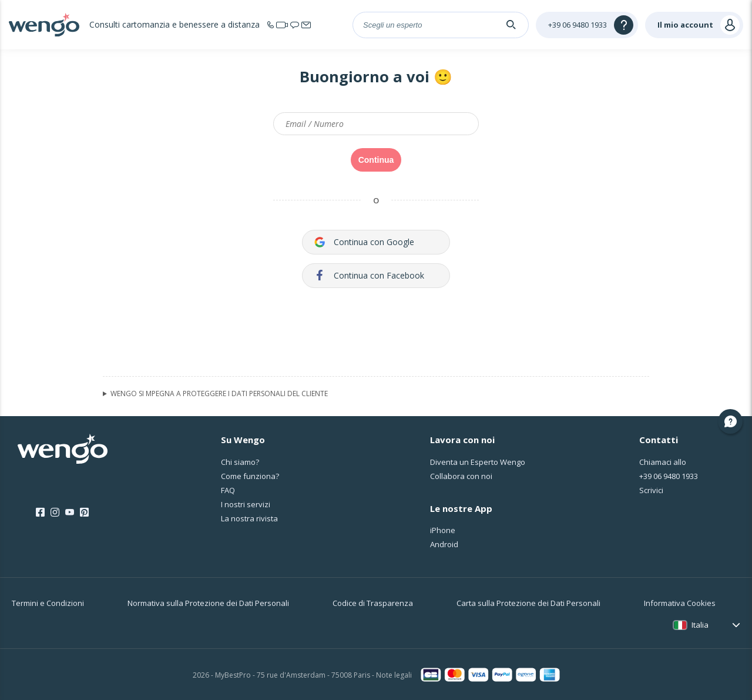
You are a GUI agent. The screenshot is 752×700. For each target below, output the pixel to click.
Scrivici (651, 490)
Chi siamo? (240, 462)
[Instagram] (55, 513)
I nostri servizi (246, 504)
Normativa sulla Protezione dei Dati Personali (208, 603)
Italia (700, 625)
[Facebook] (40, 513)
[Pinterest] (84, 513)
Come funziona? (250, 476)
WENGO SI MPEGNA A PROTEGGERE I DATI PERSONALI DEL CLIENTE (219, 394)
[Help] (587, 25)
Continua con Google (364, 242)
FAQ (228, 490)
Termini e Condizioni (48, 603)
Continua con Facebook (369, 275)
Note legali (394, 675)
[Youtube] (70, 513)
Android (444, 544)
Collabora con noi (461, 476)
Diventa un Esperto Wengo (478, 462)
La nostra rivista (249, 518)
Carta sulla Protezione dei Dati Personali (528, 603)
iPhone (443, 530)
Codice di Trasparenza (373, 603)
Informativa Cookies (680, 603)
